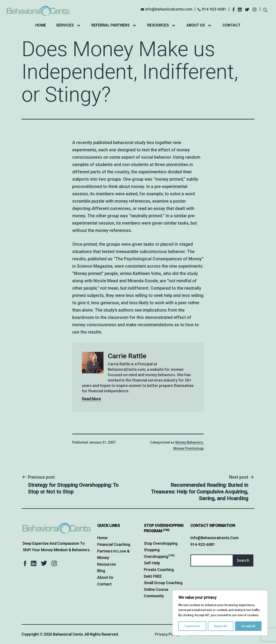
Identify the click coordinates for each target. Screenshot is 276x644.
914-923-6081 (214, 9)
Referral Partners (111, 25)
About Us (196, 25)
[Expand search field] (265, 10)
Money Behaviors (189, 442)
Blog (101, 571)
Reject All (221, 626)
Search (243, 560)
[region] (220, 613)
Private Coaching (159, 570)
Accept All (248, 626)
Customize (192, 626)
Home (41, 25)
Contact (232, 25)
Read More (91, 399)
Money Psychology (189, 448)
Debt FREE (153, 576)
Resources (158, 25)
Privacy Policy (167, 634)
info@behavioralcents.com (169, 9)
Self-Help (152, 563)
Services (65, 25)
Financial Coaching (114, 544)
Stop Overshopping (161, 543)
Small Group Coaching (163, 583)
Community (154, 596)
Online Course (156, 589)
